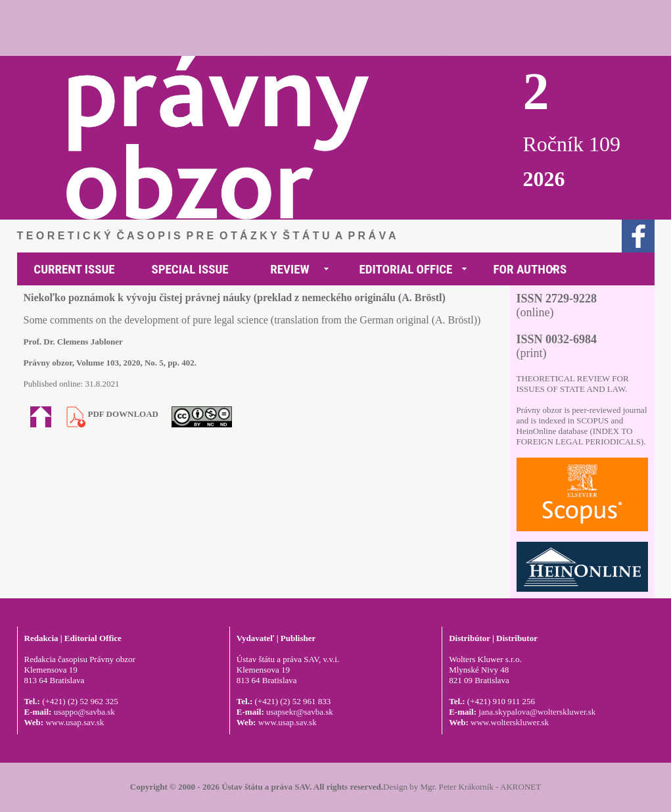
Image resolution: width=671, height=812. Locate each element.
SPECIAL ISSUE (190, 269)
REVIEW (290, 269)
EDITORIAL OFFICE (406, 269)
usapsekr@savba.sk (300, 712)
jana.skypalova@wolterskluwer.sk (537, 712)
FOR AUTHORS (530, 269)
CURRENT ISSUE (74, 269)
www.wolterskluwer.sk (510, 722)
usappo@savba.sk (84, 712)
